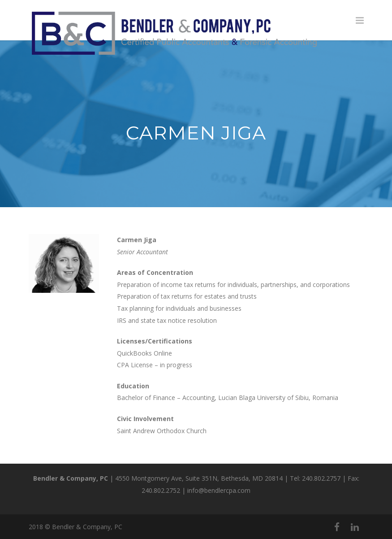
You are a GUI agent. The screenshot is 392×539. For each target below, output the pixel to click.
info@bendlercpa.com (219, 490)
